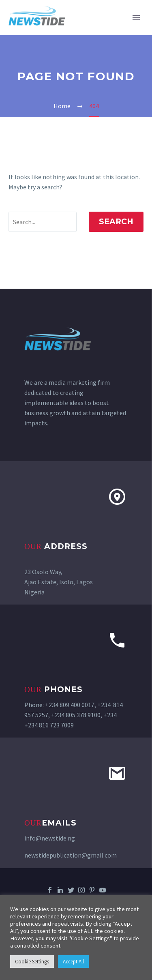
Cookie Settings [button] (32, 962)
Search (116, 222)
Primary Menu (136, 18)
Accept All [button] (73, 962)
